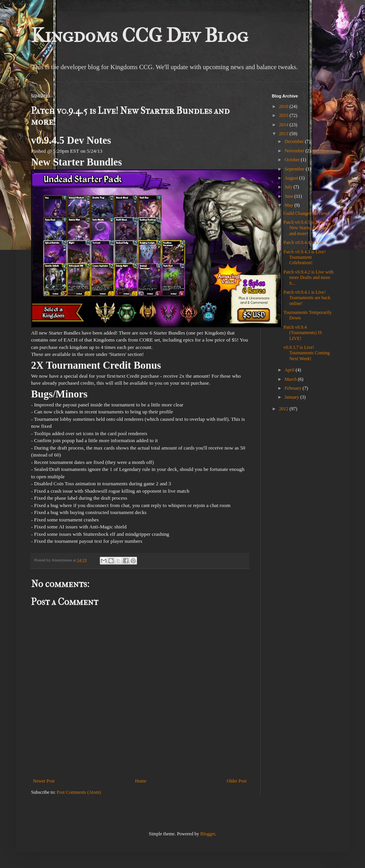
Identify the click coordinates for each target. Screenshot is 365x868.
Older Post (237, 781)
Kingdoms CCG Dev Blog (140, 36)
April (290, 370)
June (289, 196)
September (295, 169)
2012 (284, 409)
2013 (284, 134)
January (292, 397)
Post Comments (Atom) (79, 792)
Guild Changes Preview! (306, 213)
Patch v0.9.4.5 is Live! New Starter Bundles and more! (306, 228)
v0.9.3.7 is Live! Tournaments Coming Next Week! (307, 353)
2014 (284, 125)
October (293, 160)
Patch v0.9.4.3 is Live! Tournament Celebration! (305, 257)
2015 (284, 115)
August (292, 178)
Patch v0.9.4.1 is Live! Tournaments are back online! (307, 298)
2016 (284, 106)
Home (141, 781)
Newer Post (44, 781)
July (289, 187)
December (295, 141)
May (289, 205)
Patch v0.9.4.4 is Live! (305, 242)
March (291, 379)
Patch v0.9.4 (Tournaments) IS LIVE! (303, 333)
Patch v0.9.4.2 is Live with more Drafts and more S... (309, 278)
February (294, 388)
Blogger (208, 834)
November (295, 151)
